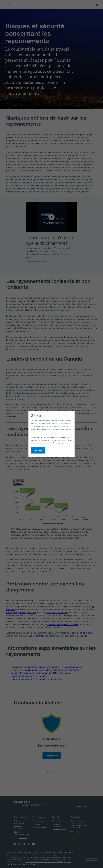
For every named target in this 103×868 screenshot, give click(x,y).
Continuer (38, 450)
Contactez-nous (58, 443)
